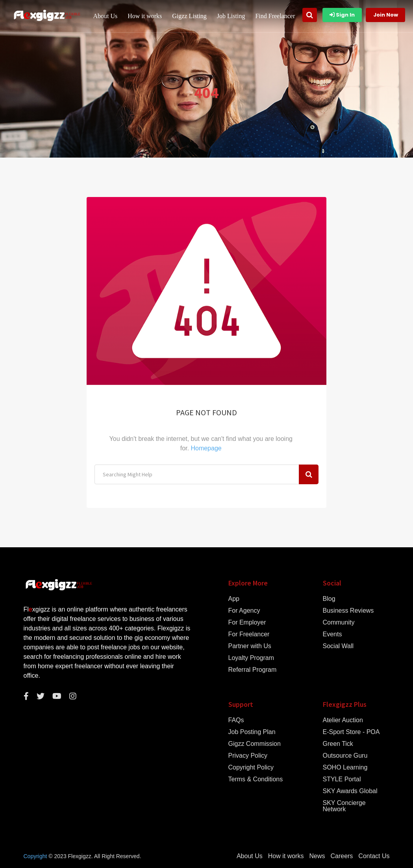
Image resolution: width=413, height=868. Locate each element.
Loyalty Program (251, 658)
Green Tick (338, 744)
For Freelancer (249, 634)
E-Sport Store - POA (351, 732)
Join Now (386, 15)
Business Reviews (348, 611)
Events (332, 634)
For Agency (244, 611)
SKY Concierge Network (344, 806)
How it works (145, 16)
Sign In (342, 15)
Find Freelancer (275, 16)
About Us (106, 16)
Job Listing (232, 16)
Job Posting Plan (252, 732)
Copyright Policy (251, 768)
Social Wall (338, 646)
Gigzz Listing (190, 16)
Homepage (206, 448)
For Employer (247, 623)
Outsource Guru (345, 756)
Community (339, 623)
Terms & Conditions (256, 779)
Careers (342, 856)
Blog (329, 599)
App (234, 599)
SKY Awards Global (350, 791)
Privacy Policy (248, 756)
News (317, 856)
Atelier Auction (343, 720)
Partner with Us (250, 646)
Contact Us (374, 856)
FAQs (236, 720)
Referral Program (253, 670)
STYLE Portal (342, 779)
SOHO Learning (345, 768)
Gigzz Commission (255, 744)
